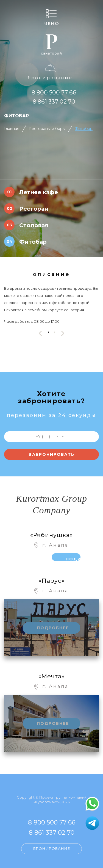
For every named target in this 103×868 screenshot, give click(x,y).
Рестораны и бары (47, 129)
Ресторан (34, 209)
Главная (12, 129)
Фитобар (84, 129)
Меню (52, 23)
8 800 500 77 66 (54, 92)
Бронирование (50, 78)
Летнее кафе (39, 192)
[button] (49, 332)
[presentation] (40, 333)
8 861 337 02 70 (54, 101)
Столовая (34, 225)
